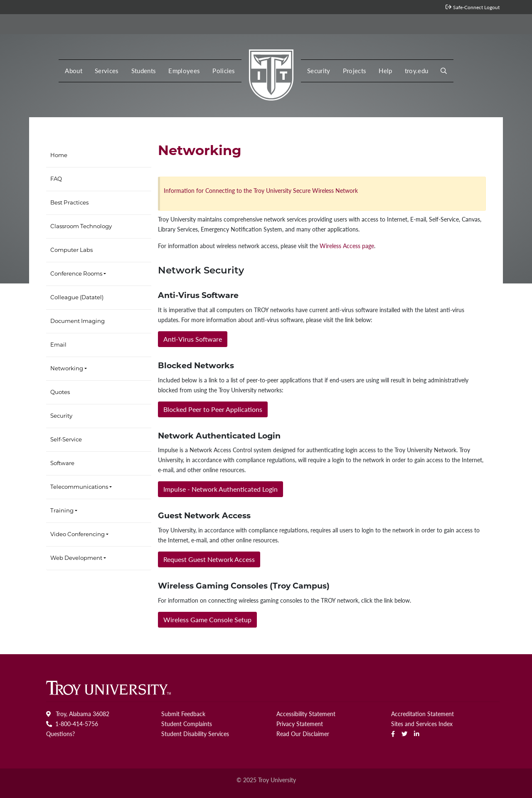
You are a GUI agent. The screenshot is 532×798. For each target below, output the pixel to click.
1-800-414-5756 (72, 724)
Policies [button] (224, 71)
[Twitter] (404, 734)
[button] (444, 71)
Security (61, 416)
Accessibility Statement (306, 714)
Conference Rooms (76, 274)
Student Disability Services (195, 734)
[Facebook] (393, 734)
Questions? (60, 734)
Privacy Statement (300, 724)
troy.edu (417, 71)
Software (62, 464)
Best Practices (69, 203)
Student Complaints (187, 724)
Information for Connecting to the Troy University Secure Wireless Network (261, 190)
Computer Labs (71, 250)
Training (62, 511)
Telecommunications (79, 487)
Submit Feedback (183, 714)
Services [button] (107, 71)
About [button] (74, 71)
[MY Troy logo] (271, 73)
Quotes (60, 393)
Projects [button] (355, 71)
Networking (67, 369)
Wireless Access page (347, 246)
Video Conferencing (78, 535)
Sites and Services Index (422, 724)
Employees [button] (184, 71)
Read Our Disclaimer (303, 734)
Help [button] (385, 71)
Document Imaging (78, 321)
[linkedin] (417, 734)
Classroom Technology (81, 227)
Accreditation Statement (422, 714)
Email (58, 345)
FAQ (56, 179)
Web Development (76, 558)
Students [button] (144, 71)
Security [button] (319, 71)
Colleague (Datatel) (77, 298)
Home (59, 156)
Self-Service (66, 440)
